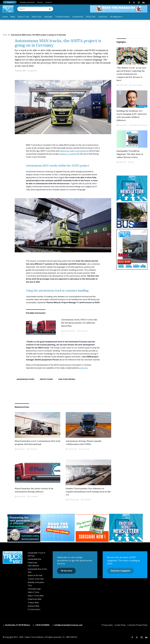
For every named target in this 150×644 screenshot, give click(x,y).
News (13, 17)
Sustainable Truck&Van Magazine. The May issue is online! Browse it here (130, 154)
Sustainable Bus (35, 559)
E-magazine (10, 2)
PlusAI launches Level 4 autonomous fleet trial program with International (37, 443)
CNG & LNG (91, 17)
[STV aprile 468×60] (119, 9)
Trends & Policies (62, 17)
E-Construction (34, 609)
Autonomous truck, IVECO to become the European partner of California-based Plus (79, 323)
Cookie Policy (120, 625)
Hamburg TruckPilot (68, 154)
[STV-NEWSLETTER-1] (132, 188)
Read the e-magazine (121, 571)
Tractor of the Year (36, 579)
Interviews (144, 125)
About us (40, 2)
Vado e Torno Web (36, 596)
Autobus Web (33, 606)
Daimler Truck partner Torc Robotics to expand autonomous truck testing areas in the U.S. (88, 492)
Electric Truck (23, 17)
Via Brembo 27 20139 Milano (16, 625)
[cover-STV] (132, 249)
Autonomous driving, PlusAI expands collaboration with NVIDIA (84, 443)
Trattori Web (33, 603)
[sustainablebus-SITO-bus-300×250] (132, 215)
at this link (83, 368)
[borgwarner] (24, 528)
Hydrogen (48, 17)
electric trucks (46, 379)
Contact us (48, 2)
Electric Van (37, 17)
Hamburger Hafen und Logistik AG (74, 151)
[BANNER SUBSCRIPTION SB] (92, 528)
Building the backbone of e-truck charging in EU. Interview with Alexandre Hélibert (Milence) (132, 116)
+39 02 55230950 (41, 625)
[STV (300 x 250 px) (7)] (58, 528)
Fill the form (66, 571)
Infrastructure (136, 125)
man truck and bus (67, 379)
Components (78, 17)
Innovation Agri (34, 589)
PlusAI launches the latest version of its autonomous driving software (34, 490)
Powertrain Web (35, 599)
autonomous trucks (25, 379)
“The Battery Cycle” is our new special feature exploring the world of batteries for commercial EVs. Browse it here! (131, 74)
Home (5, 17)
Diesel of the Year (35, 575)
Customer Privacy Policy (137, 625)
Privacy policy (107, 625)
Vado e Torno (34, 592)
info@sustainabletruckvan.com (67, 625)
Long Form (103, 17)
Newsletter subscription (27, 2)
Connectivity (84, 331)
